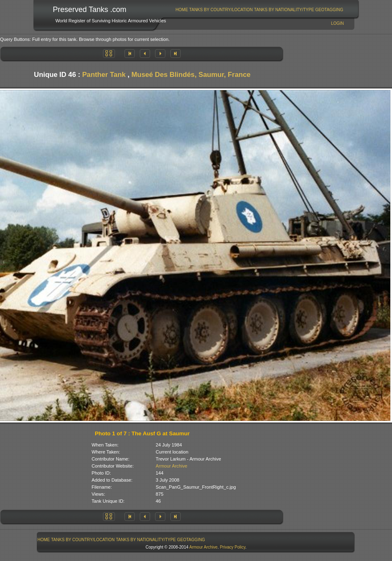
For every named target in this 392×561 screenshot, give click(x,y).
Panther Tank (104, 75)
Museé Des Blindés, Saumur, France (191, 75)
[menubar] (259, 10)
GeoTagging (329, 10)
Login (337, 23)
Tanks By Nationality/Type (284, 10)
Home (182, 10)
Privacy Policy (233, 547)
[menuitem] (182, 10)
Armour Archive (172, 466)
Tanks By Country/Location (221, 10)
